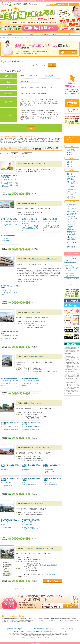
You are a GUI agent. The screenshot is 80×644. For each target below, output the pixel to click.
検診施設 (55, 103)
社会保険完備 (24, 112)
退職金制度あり (50, 110)
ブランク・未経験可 (38, 118)
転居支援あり (53, 116)
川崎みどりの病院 (36, 403)
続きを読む (56, 275)
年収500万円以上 (25, 110)
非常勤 (27, 94)
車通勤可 (32, 116)
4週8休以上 (33, 112)
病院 (22, 99)
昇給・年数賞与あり (37, 110)
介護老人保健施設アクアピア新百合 (41, 447)
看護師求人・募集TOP (5, 38)
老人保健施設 (49, 99)
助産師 (37, 88)
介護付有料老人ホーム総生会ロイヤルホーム (44, 259)
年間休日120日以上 (53, 112)
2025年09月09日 (72, 260)
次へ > (25, 157)
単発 (38, 94)
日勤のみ (34, 114)
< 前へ (17, 157)
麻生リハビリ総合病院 (37, 357)
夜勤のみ (41, 114)
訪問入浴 (47, 103)
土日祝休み (42, 112)
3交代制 (56, 114)
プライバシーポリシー (70, 34)
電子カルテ (23, 120)
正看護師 (23, 88)
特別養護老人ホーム (37, 101)
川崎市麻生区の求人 (25, 38)
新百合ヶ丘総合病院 (37, 503)
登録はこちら (70, 52)
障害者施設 (23, 105)
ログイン (63, 629)
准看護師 (30, 88)
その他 (50, 88)
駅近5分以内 (24, 116)
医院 (27, 99)
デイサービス (38, 103)
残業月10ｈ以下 (25, 114)
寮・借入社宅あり (42, 116)
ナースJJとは (30, 34)
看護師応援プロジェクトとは (50, 34)
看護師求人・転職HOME (13, 629)
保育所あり (49, 118)
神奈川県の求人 (15, 38)
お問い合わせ (69, 629)
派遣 (33, 94)
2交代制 (49, 114)
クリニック (34, 99)
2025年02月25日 (72, 277)
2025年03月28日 (72, 268)
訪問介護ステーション (51, 101)
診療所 (41, 99)
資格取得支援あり (25, 118)
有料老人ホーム (24, 101)
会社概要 (34, 629)
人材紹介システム (55, 629)
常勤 (22, 94)
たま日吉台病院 (35, 312)
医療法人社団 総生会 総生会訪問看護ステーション (33, 164)
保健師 (43, 88)
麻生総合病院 (35, 203)
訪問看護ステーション (26, 103)
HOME (10, 34)
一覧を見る (72, 285)
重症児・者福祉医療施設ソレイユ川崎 (42, 548)
